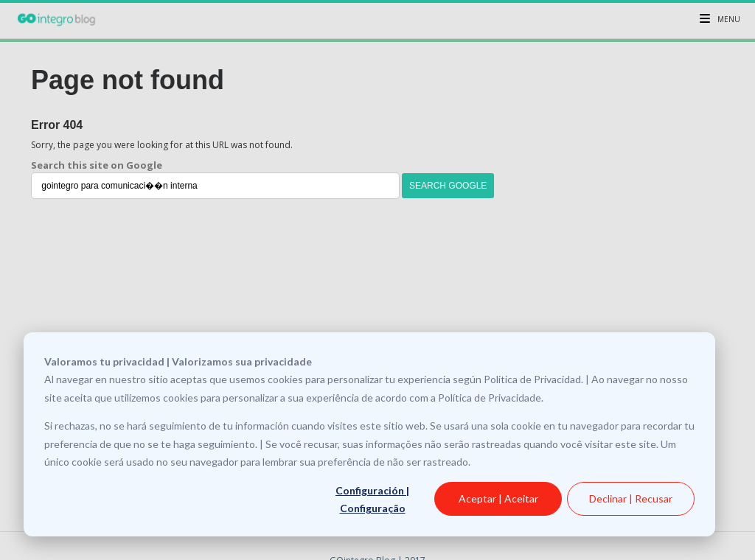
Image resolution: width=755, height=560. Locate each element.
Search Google (448, 186)
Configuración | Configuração (372, 500)
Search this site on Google (97, 165)
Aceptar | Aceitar (498, 498)
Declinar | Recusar (631, 498)
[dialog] (369, 434)
